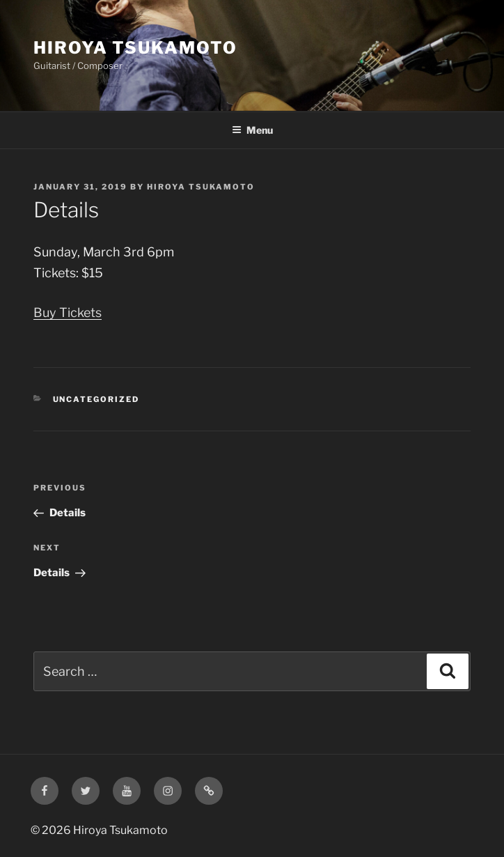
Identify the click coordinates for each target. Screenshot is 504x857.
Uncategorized (96, 399)
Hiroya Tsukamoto (135, 48)
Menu (252, 130)
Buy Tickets (68, 312)
